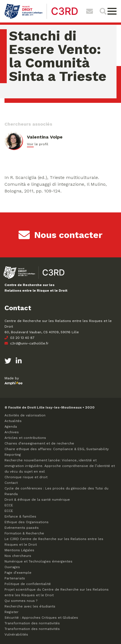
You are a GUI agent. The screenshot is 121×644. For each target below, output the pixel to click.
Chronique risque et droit (26, 477)
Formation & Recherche (24, 533)
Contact (11, 483)
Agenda (11, 427)
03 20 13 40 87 (20, 338)
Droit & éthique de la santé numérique (37, 500)
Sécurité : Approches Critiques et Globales (41, 618)
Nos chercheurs (18, 556)
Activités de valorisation (25, 415)
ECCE (9, 505)
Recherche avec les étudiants (30, 606)
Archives (12, 432)
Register (12, 612)
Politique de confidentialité (28, 584)
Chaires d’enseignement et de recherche (39, 443)
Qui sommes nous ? (21, 601)
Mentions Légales (19, 550)
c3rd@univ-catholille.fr (27, 343)
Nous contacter (60, 235)
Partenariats (15, 578)
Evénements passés (22, 528)
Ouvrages (12, 567)
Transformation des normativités (32, 623)
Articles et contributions (25, 438)
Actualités (13, 421)
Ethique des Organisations (27, 522)
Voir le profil (38, 144)
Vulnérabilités (16, 634)
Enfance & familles (20, 516)
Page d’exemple (18, 573)
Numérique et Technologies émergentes (38, 561)
